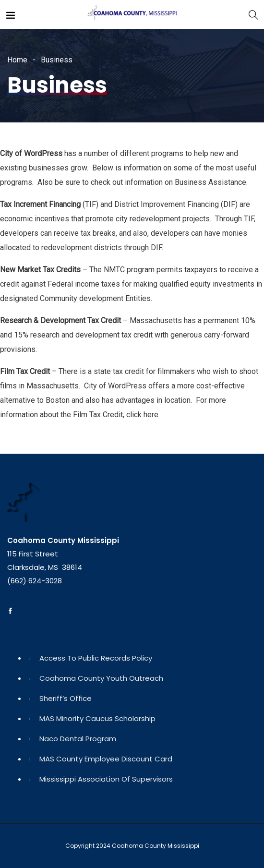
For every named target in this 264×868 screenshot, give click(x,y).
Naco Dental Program (78, 739)
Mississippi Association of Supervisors (106, 779)
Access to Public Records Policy (96, 658)
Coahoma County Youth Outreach (101, 678)
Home (17, 60)
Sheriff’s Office (66, 698)
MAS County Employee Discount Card (106, 759)
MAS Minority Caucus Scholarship (97, 718)
